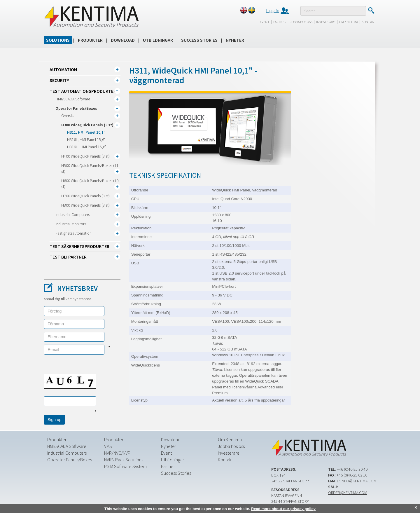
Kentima (91, 17)
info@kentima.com (359, 481)
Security (59, 80)
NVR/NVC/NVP (117, 453)
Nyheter (235, 40)
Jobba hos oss (301, 22)
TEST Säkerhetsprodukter (79, 246)
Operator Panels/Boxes (76, 108)
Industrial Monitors (71, 224)
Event (265, 22)
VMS (108, 446)
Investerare (326, 22)
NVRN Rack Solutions (124, 460)
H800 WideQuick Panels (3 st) (85, 205)
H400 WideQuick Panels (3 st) (85, 156)
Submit (371, 11)
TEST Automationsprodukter (83, 91)
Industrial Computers (73, 214)
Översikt (68, 116)
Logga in (273, 11)
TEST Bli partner (68, 257)
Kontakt (369, 22)
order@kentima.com (348, 493)
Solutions (58, 40)
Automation (63, 69)
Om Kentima (349, 22)
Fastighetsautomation (73, 233)
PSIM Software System (125, 466)
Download (123, 40)
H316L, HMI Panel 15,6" (86, 139)
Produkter (90, 40)
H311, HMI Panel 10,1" (86, 132)
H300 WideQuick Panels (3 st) (87, 125)
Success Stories (199, 40)
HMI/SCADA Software (73, 99)
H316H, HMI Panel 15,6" (87, 147)
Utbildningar (158, 40)
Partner (280, 22)
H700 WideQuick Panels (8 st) (85, 196)
